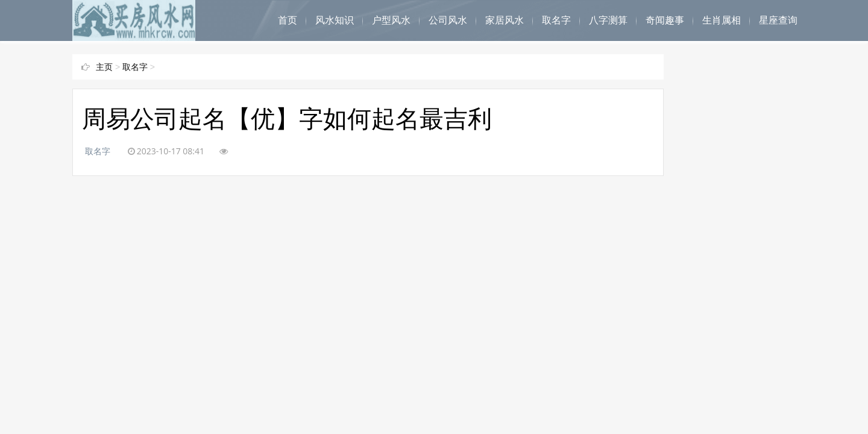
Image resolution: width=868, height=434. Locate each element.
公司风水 (448, 20)
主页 (104, 67)
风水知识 (335, 20)
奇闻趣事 (665, 20)
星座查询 (778, 20)
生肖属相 (722, 20)
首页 (288, 20)
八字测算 (608, 20)
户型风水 (391, 20)
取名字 (556, 20)
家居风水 (505, 20)
